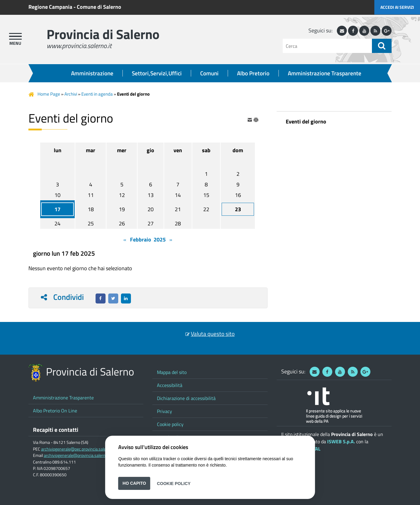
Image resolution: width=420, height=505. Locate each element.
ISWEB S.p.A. (341, 441)
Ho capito (134, 483)
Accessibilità (170, 385)
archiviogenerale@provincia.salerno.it (77, 455)
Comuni (209, 73)
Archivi (71, 94)
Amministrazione (92, 73)
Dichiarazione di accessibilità (186, 398)
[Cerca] (327, 46)
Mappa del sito (172, 372)
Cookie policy (170, 424)
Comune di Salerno (99, 7)
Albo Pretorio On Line (55, 411)
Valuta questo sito (213, 334)
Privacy (164, 411)
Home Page (49, 94)
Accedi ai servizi (397, 7)
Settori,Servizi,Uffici (157, 73)
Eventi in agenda (97, 94)
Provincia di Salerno (103, 34)
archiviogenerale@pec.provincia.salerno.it (78, 449)
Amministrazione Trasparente (325, 73)
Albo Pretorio (253, 73)
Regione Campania (50, 7)
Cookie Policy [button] (174, 483)
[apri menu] (15, 36)
